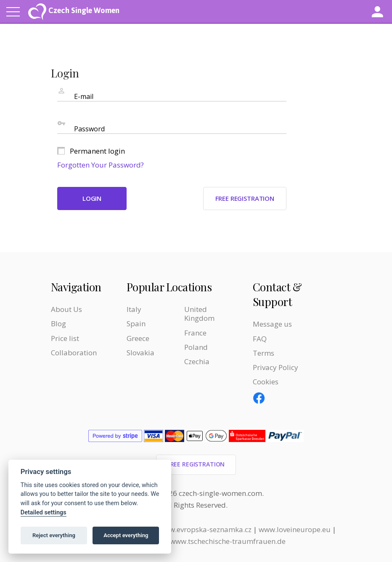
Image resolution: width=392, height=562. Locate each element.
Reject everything (54, 535)
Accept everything (126, 535)
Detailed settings (44, 513)
